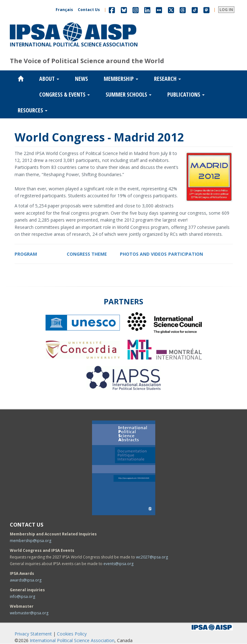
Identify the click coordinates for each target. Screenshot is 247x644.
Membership (121, 79)
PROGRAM (26, 254)
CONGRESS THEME (87, 254)
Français (64, 10)
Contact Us (89, 10)
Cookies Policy (72, 634)
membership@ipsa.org (31, 541)
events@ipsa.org (118, 564)
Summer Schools (129, 94)
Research (167, 79)
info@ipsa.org (22, 596)
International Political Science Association (72, 640)
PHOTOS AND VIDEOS (143, 254)
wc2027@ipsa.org (152, 557)
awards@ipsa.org (26, 580)
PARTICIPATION (186, 254)
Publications (186, 94)
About (49, 79)
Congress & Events (65, 94)
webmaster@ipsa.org (29, 613)
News (81, 79)
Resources (33, 110)
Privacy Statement (33, 634)
